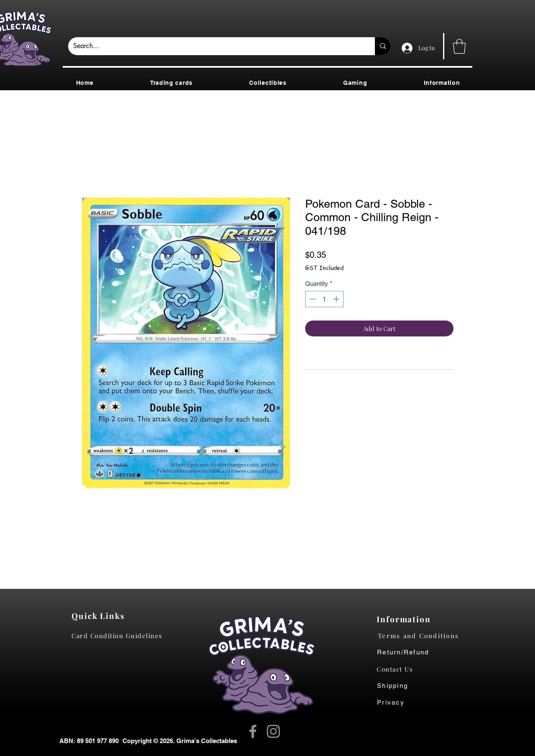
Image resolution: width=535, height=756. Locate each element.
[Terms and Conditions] (425, 636)
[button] (459, 46)
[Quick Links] (101, 616)
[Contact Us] (399, 669)
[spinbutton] (325, 299)
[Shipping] (397, 686)
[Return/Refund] (425, 652)
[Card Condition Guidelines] (120, 636)
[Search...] (215, 46)
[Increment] (337, 299)
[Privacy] (399, 703)
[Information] (406, 619)
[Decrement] (312, 299)
